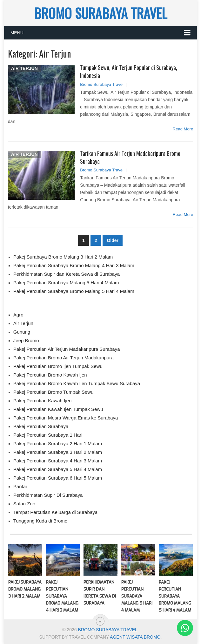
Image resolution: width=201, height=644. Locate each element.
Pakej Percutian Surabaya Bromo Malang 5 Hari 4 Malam (74, 291)
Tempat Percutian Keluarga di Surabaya (55, 512)
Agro (18, 315)
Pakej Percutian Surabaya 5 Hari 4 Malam (58, 469)
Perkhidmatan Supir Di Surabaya (48, 495)
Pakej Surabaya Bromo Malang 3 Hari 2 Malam (63, 257)
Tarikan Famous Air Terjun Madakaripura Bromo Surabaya (130, 157)
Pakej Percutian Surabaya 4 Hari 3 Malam (58, 461)
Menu (17, 33)
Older (113, 240)
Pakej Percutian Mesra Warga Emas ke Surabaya (66, 418)
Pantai (20, 486)
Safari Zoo (24, 504)
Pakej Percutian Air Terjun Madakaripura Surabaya (67, 349)
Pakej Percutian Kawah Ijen (42, 401)
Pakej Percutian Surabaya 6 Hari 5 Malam (58, 478)
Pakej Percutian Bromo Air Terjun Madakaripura (64, 358)
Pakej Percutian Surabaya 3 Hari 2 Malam (58, 452)
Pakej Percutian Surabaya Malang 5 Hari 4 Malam (66, 283)
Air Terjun (23, 323)
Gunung (22, 332)
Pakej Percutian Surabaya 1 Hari (48, 435)
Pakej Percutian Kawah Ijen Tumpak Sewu (58, 409)
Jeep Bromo (26, 340)
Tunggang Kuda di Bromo (40, 521)
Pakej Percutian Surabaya (41, 426)
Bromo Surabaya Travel (102, 84)
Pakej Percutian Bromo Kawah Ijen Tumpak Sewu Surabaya (77, 383)
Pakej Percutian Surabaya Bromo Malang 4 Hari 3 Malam (74, 265)
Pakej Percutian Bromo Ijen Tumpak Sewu (58, 366)
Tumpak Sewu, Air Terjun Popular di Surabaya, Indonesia (129, 72)
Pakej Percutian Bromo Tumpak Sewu (54, 392)
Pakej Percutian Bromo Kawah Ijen (50, 375)
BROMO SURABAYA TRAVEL (100, 13)
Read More (183, 129)
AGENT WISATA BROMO (135, 637)
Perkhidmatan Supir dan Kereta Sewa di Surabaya (67, 274)
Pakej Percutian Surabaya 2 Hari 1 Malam (58, 443)
